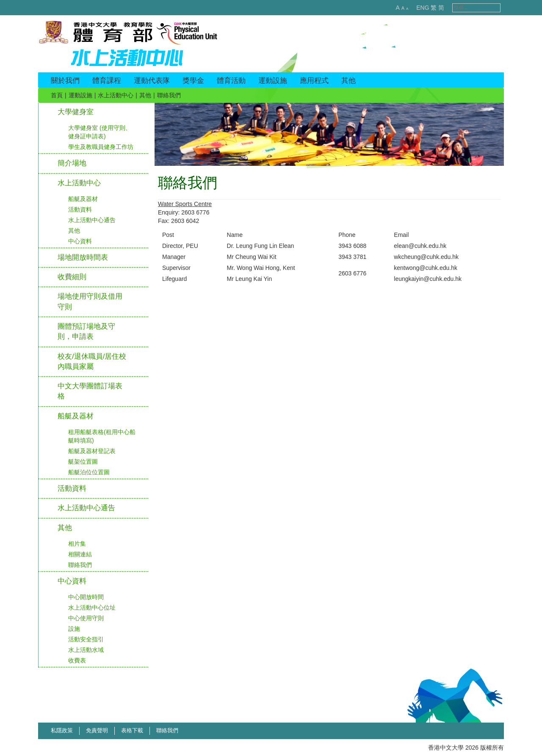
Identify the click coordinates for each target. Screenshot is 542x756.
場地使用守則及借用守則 (90, 301)
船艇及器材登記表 (92, 451)
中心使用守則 (86, 618)
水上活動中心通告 (92, 220)
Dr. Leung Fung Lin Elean (261, 246)
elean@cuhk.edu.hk (420, 246)
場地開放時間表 (83, 257)
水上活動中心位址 (92, 608)
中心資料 (80, 241)
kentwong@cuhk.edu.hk (426, 268)
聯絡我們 (80, 565)
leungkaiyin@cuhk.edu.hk (428, 279)
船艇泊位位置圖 (89, 472)
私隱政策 (62, 730)
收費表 (77, 660)
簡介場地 (72, 163)
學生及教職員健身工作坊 (101, 147)
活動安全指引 (86, 639)
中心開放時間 (86, 597)
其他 (145, 95)
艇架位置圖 (83, 462)
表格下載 (132, 730)
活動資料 (80, 209)
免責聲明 (97, 730)
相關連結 (80, 554)
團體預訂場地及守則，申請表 (86, 331)
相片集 (77, 544)
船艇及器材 (83, 199)
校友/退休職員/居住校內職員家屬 (92, 362)
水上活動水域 (86, 650)
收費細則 (72, 277)
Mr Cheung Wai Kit (252, 257)
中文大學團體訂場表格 (90, 391)
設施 (74, 629)
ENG (414, 8)
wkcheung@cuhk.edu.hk (426, 257)
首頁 (57, 95)
